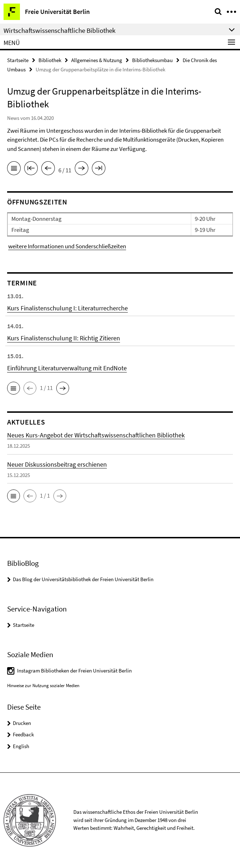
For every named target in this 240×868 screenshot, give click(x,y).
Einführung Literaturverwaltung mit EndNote (67, 368)
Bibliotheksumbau (152, 60)
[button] (14, 388)
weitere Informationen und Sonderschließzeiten (67, 246)
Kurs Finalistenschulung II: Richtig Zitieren (64, 338)
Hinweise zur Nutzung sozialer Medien (43, 686)
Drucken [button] (22, 723)
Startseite (18, 60)
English (21, 746)
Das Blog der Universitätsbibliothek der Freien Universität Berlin (83, 579)
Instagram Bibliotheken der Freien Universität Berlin (74, 671)
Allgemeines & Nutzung (97, 60)
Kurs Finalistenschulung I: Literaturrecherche (67, 308)
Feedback (23, 734)
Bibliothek (50, 60)
